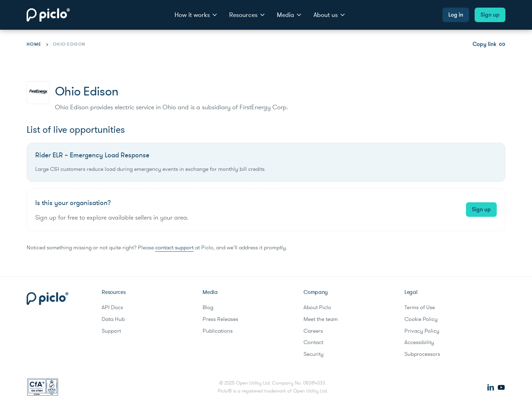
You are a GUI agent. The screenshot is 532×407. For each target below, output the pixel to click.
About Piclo (317, 307)
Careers (313, 331)
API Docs (112, 307)
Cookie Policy (421, 319)
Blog (208, 307)
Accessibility (419, 342)
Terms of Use (420, 307)
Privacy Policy (422, 331)
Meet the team (321, 319)
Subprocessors (422, 354)
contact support (174, 248)
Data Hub (113, 319)
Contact (313, 342)
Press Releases (220, 319)
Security (314, 354)
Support (111, 331)
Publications (218, 331)
